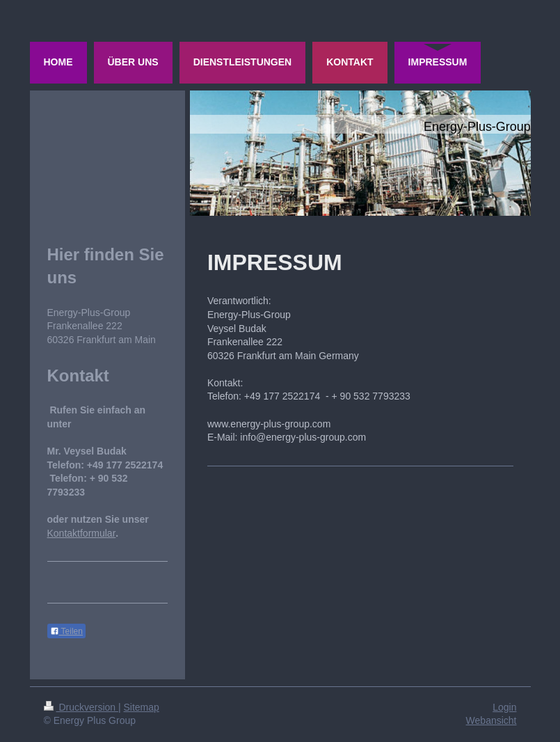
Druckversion (81, 707)
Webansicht (491, 720)
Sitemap (142, 707)
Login (504, 707)
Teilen (66, 631)
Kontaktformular (82, 533)
